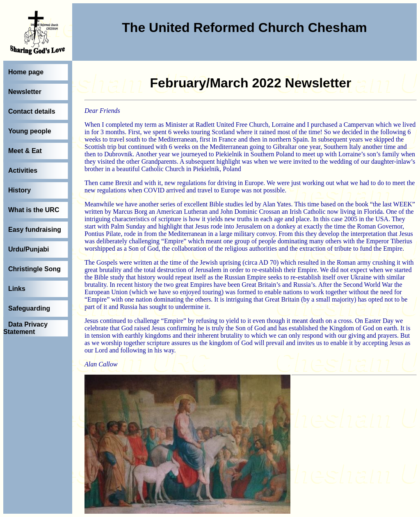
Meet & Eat (25, 151)
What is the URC (34, 210)
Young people (30, 131)
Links (17, 289)
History (19, 190)
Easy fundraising (35, 230)
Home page (26, 72)
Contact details (32, 111)
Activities (23, 170)
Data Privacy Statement (25, 328)
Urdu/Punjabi (29, 249)
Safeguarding (29, 308)
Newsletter (25, 92)
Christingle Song (34, 269)
